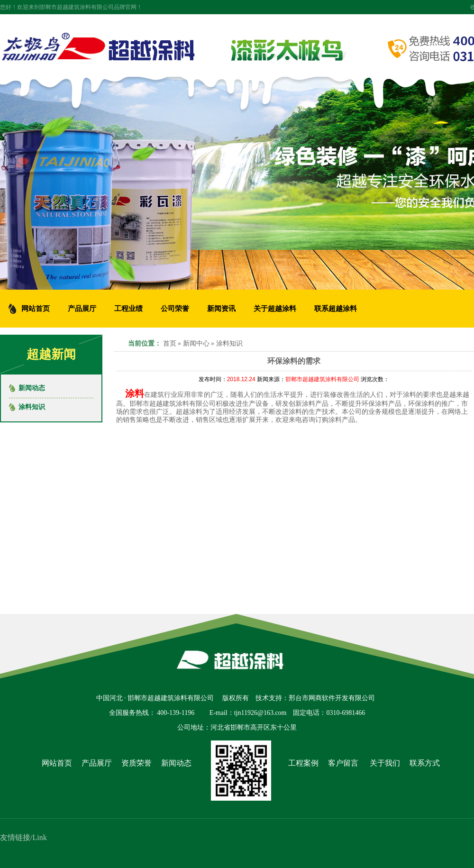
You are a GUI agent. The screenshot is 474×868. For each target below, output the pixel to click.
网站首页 (57, 763)
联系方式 (425, 763)
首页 (170, 343)
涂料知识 (229, 343)
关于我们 (385, 763)
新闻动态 (32, 388)
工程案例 (303, 763)
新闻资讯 (221, 309)
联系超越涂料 (336, 309)
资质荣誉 (137, 763)
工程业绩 (128, 309)
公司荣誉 (175, 309)
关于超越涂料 (275, 309)
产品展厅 (82, 309)
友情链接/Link (23, 837)
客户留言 (343, 763)
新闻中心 (196, 343)
